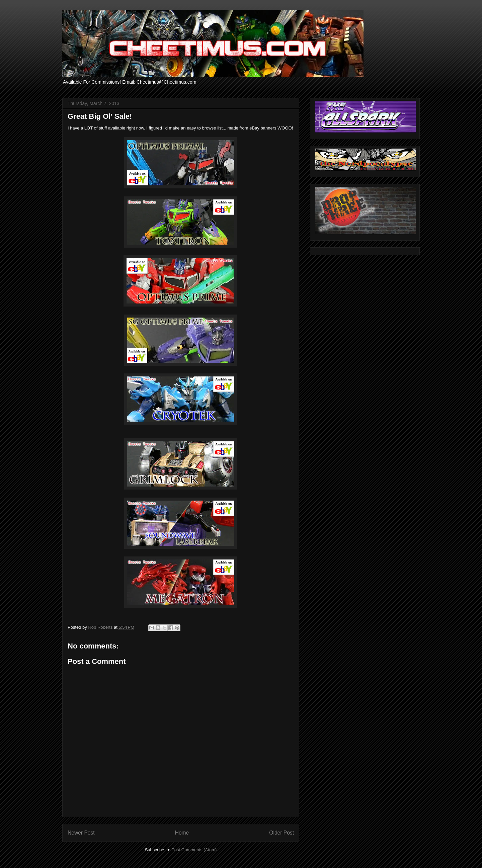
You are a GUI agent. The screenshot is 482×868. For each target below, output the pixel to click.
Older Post (282, 833)
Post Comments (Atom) (194, 850)
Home (182, 833)
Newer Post (81, 833)
